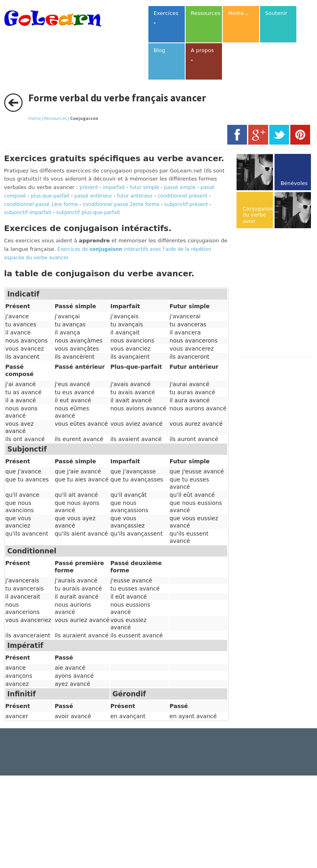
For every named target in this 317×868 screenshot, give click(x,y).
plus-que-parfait (50, 196)
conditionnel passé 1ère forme (41, 204)
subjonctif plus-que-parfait (88, 212)
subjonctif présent (186, 204)
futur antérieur (135, 196)
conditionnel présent (183, 196)
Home (35, 118)
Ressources (55, 118)
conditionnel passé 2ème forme (121, 204)
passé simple (180, 187)
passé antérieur (93, 196)
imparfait (114, 187)
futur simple (145, 187)
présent (89, 187)
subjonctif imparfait (28, 212)
